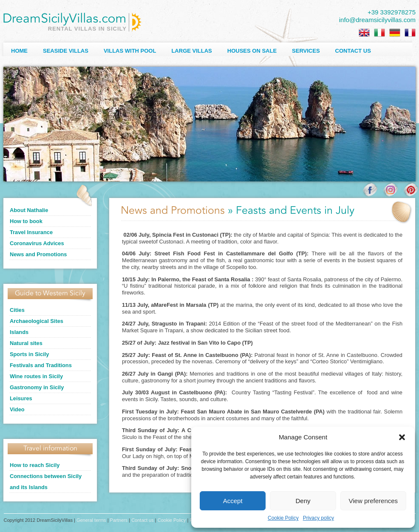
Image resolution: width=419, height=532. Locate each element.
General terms (91, 520)
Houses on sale (252, 51)
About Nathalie (29, 210)
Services (306, 51)
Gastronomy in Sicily (37, 387)
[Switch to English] (364, 33)
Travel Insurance (31, 232)
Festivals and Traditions (41, 365)
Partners (119, 520)
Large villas (191, 51)
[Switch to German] (395, 33)
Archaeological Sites (37, 321)
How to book (26, 221)
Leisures (21, 398)
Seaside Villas (66, 51)
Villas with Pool (130, 51)
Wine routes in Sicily (36, 376)
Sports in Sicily (29, 354)
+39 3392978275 (392, 12)
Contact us (353, 51)
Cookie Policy (283, 518)
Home (19, 51)
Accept (233, 501)
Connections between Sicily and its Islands (46, 482)
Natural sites (26, 343)
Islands (19, 332)
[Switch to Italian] (379, 33)
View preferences (374, 501)
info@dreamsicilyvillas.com (377, 20)
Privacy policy (318, 518)
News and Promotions (38, 254)
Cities (17, 310)
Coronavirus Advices (37, 243)
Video (17, 409)
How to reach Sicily (35, 465)
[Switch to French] (410, 33)
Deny (303, 501)
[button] (402, 437)
